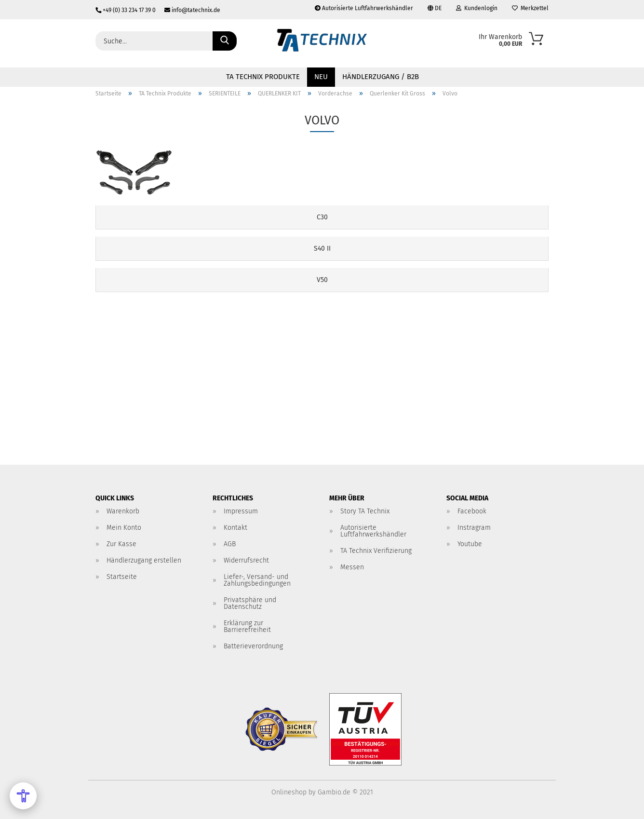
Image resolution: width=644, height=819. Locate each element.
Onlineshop (289, 792)
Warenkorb (123, 511)
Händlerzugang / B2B (381, 77)
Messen (352, 567)
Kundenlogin (477, 8)
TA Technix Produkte (263, 77)
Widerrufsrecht (246, 560)
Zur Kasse (121, 544)
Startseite (122, 577)
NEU (321, 77)
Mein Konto (124, 528)
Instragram (474, 528)
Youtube (470, 544)
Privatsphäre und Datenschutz (250, 603)
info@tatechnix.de (189, 10)
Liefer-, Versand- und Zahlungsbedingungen (257, 580)
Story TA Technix (365, 511)
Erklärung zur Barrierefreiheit (247, 626)
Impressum (241, 511)
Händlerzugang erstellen (144, 560)
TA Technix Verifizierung (376, 551)
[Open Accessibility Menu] (23, 796)
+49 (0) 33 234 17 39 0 (126, 10)
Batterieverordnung (253, 646)
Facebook (472, 511)
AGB (230, 544)
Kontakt (235, 528)
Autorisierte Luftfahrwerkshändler (364, 8)
